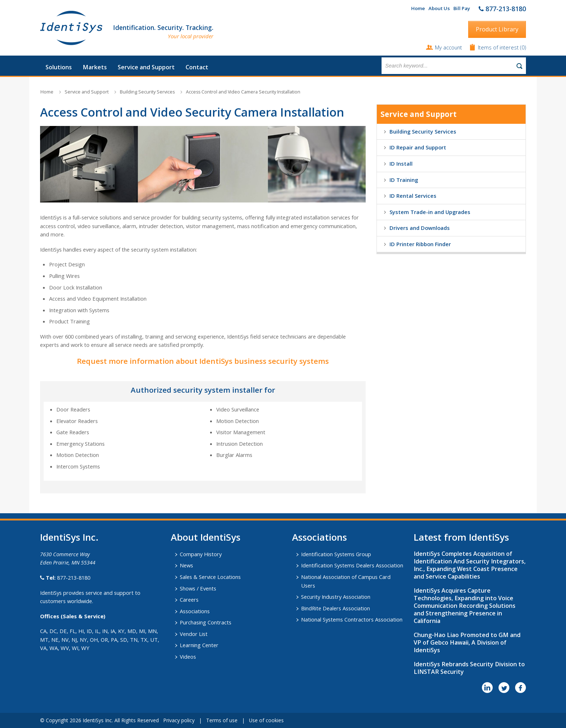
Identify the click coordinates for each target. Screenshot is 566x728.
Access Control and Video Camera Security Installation (243, 92)
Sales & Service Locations (210, 577)
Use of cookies (266, 720)
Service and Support (146, 67)
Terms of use (222, 720)
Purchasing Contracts (206, 622)
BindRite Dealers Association (336, 608)
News (186, 565)
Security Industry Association (336, 597)
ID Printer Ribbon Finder (420, 244)
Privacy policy (179, 720)
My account (449, 47)
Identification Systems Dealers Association (352, 565)
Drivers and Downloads (420, 228)
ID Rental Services (413, 196)
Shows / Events (198, 588)
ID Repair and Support (418, 147)
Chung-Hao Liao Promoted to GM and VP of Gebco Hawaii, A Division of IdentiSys (467, 642)
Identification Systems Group (336, 554)
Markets (95, 67)
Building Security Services (147, 92)
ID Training (404, 180)
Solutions (59, 67)
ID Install (401, 164)
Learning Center (199, 645)
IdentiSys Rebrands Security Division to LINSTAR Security (469, 668)
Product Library (497, 29)
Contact (197, 67)
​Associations (319, 537)
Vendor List (194, 634)
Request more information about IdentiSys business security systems (203, 361)
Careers (189, 600)
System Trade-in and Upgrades (430, 212)
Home (418, 8)
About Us (439, 8)
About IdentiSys (206, 537)
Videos (188, 657)
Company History (201, 554)
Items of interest (499, 47)
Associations (195, 611)
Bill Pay (462, 8)
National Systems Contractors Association (352, 619)
